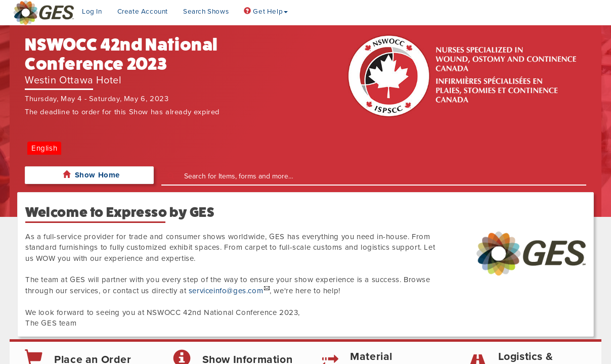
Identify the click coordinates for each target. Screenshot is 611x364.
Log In (92, 12)
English (44, 148)
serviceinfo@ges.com (226, 291)
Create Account (143, 12)
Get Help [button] (266, 12)
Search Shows (206, 12)
